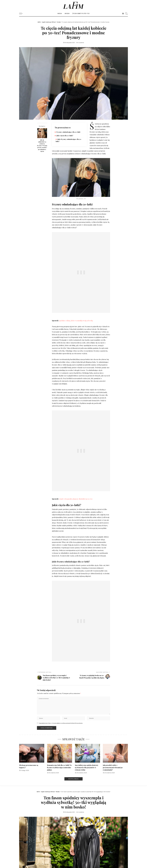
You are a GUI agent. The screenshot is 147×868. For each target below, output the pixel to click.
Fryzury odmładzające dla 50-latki (69, 132)
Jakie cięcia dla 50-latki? (65, 136)
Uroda (23, 761)
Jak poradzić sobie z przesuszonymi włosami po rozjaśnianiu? (113, 768)
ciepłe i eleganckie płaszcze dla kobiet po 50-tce (76, 499)
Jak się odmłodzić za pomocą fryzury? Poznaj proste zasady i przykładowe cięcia (42, 146)
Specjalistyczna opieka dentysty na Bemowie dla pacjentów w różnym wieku (87, 768)
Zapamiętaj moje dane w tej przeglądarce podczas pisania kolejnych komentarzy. (61, 723)
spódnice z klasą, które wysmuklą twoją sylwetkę (77, 321)
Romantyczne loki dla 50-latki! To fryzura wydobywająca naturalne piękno (59, 768)
